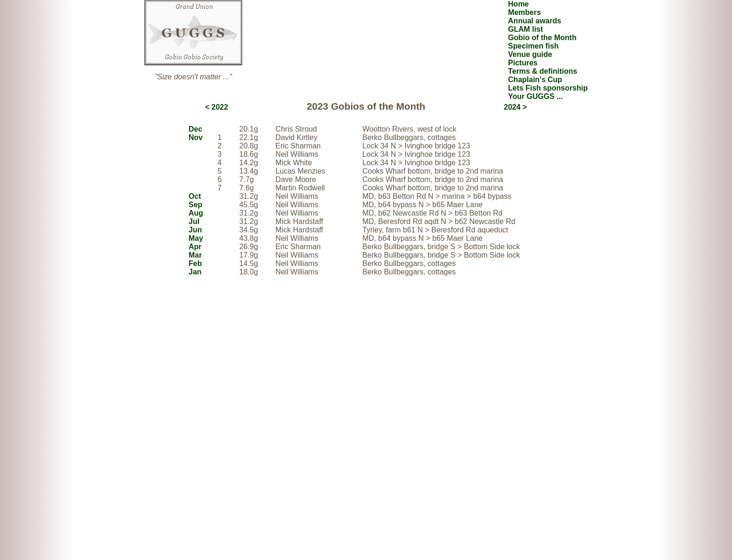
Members (524, 12)
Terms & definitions (542, 71)
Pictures (523, 63)
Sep (195, 205)
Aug (196, 213)
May (196, 238)
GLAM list (525, 29)
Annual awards (535, 21)
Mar (195, 255)
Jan (195, 272)
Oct (195, 196)
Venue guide (530, 54)
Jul (194, 221)
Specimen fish (533, 46)
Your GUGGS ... (535, 96)
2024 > (515, 107)
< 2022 (216, 107)
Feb (195, 263)
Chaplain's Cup (535, 80)
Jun (195, 230)
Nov (196, 137)
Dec (195, 129)
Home (518, 4)
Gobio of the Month (542, 38)
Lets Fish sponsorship (548, 88)
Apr (195, 247)
